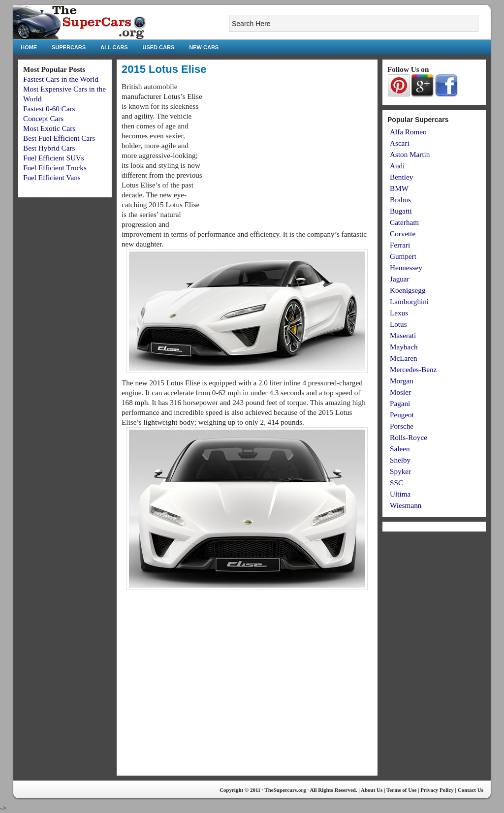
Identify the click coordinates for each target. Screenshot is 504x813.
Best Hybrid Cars (49, 148)
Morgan (402, 381)
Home (29, 47)
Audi (397, 166)
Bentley (401, 177)
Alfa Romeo (408, 132)
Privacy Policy (437, 790)
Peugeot (402, 415)
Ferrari (400, 245)
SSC (396, 483)
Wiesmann (406, 505)
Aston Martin (410, 154)
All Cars (114, 47)
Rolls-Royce (409, 437)
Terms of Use (401, 790)
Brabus (400, 200)
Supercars (69, 47)
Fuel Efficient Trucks (55, 168)
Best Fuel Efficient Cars (59, 138)
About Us (372, 790)
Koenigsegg (408, 290)
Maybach (404, 347)
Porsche (402, 426)
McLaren (404, 358)
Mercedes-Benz (413, 369)
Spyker (400, 471)
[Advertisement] (290, 151)
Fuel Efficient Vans (52, 177)
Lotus (398, 324)
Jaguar (400, 279)
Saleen (400, 449)
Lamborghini (409, 301)
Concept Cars (43, 118)
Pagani (400, 403)
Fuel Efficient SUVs (54, 158)
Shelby (400, 460)
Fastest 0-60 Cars (49, 109)
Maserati (403, 335)
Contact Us (471, 790)
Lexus (399, 313)
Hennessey (406, 267)
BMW (399, 188)
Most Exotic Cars (49, 128)
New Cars (204, 47)
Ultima (400, 494)
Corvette (403, 234)
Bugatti (401, 211)
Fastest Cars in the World (61, 79)
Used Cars (159, 47)
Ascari (400, 143)
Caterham (404, 222)
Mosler (400, 392)
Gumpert (403, 256)
